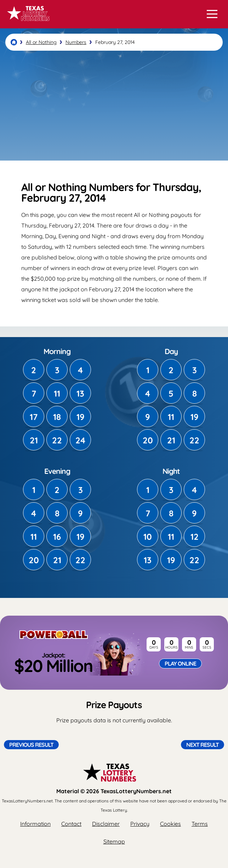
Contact (71, 824)
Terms (200, 824)
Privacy (140, 824)
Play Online (180, 663)
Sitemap (114, 841)
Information (35, 824)
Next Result (203, 745)
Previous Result (31, 745)
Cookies (170, 824)
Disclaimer (106, 824)
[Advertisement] (114, 106)
